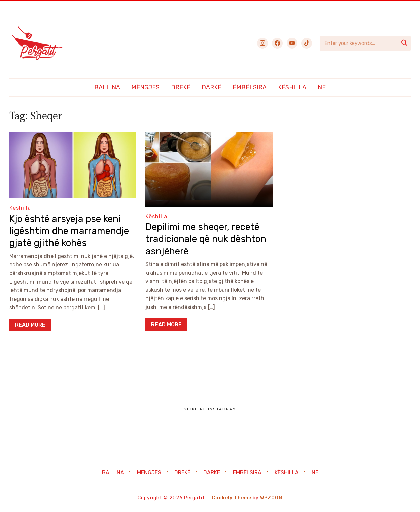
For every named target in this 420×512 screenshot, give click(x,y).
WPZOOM (271, 498)
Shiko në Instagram (210, 409)
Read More (30, 325)
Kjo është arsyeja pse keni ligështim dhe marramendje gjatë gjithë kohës (69, 231)
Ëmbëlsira (250, 87)
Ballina (107, 87)
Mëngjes (145, 87)
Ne (322, 87)
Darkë (212, 87)
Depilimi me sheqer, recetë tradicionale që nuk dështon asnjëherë (206, 239)
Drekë (181, 87)
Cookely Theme (232, 498)
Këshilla (292, 87)
